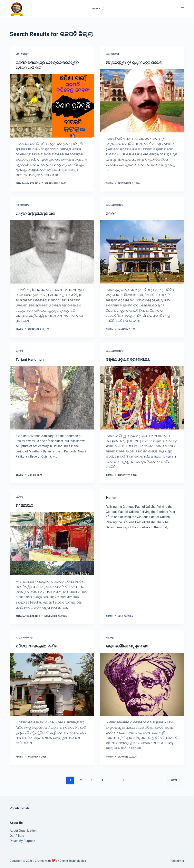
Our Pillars (17, 835)
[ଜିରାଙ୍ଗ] (142, 252)
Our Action (23, 54)
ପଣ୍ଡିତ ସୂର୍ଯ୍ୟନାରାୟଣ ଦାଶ (37, 213)
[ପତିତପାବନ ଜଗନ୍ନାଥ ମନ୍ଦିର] (52, 684)
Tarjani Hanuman (31, 359)
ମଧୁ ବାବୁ (110, 637)
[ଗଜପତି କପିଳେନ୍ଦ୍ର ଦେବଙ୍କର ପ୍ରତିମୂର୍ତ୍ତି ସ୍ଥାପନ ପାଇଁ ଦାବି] (52, 106)
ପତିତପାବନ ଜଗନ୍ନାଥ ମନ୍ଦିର (38, 646)
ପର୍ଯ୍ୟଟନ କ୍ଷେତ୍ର (115, 205)
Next (176, 780)
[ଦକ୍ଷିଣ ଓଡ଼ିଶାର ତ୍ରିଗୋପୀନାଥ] (142, 397)
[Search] (98, 9)
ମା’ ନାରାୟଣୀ (25, 505)
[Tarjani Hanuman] (52, 397)
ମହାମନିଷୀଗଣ (112, 54)
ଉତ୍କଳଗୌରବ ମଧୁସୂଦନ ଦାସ (128, 646)
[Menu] (183, 9)
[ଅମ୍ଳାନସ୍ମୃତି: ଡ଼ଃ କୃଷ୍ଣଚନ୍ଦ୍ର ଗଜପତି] (142, 101)
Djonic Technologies (73, 860)
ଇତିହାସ (19, 351)
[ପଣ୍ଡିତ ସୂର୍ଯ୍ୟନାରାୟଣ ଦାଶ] (52, 252)
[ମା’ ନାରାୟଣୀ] (52, 543)
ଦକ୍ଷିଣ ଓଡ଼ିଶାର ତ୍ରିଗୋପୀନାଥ (130, 359)
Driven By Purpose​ (22, 840)
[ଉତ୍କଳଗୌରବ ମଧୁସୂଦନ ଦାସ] (142, 684)
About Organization (23, 830)
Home (111, 497)
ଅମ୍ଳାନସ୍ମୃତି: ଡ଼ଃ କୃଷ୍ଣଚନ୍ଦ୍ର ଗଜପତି (136, 63)
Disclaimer (177, 860)
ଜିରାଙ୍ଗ (112, 213)
